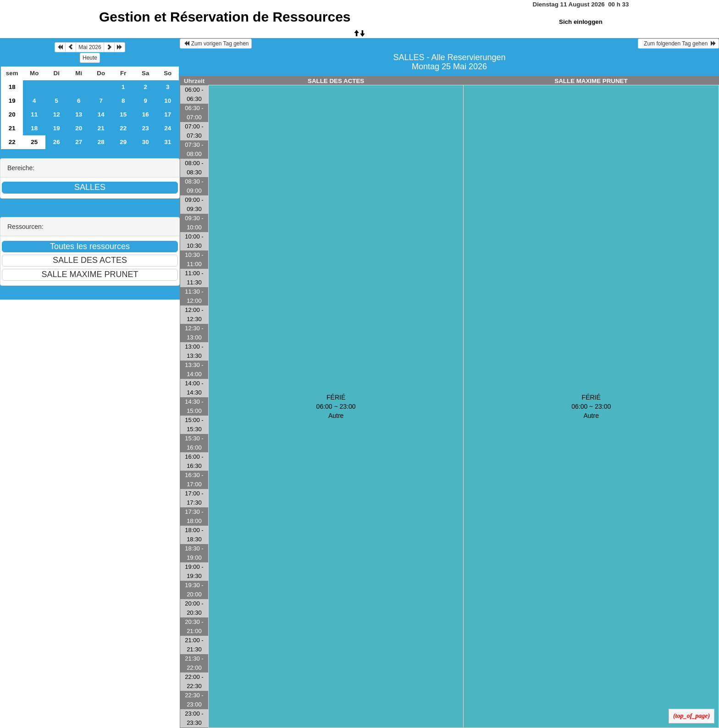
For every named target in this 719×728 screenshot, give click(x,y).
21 (12, 128)
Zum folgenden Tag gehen (678, 44)
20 (12, 114)
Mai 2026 (90, 47)
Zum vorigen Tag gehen (216, 44)
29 (123, 142)
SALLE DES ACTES (336, 81)
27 (79, 142)
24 (168, 128)
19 (12, 101)
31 (168, 142)
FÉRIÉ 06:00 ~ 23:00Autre (336, 406)
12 (57, 114)
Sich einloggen (581, 22)
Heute (90, 58)
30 (146, 142)
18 (12, 87)
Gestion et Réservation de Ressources (225, 17)
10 (168, 101)
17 (168, 114)
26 (57, 142)
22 (123, 128)
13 (79, 114)
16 (146, 114)
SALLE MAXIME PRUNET (591, 81)
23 (146, 128)
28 (101, 142)
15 (123, 114)
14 (101, 114)
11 (34, 114)
